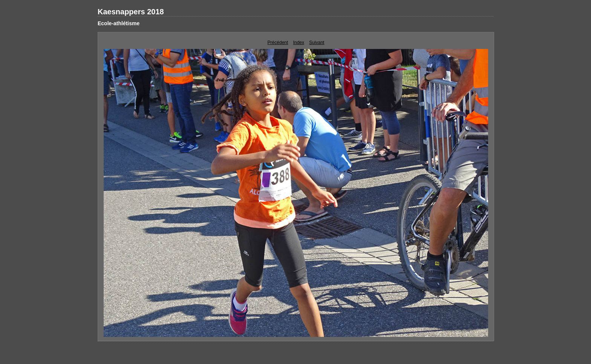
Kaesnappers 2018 (131, 12)
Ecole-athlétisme (119, 23)
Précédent (278, 43)
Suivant (317, 43)
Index (299, 43)
